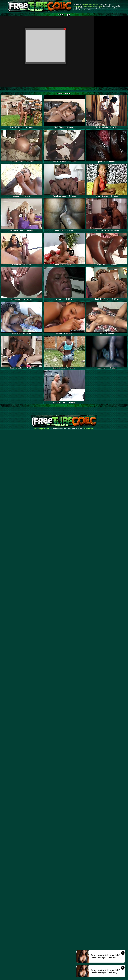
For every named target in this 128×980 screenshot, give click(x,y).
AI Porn (99, 6)
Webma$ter (88, 429)
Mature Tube (77, 6)
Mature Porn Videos (89, 6)
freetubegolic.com (42, 429)
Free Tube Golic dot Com (90, 4)
